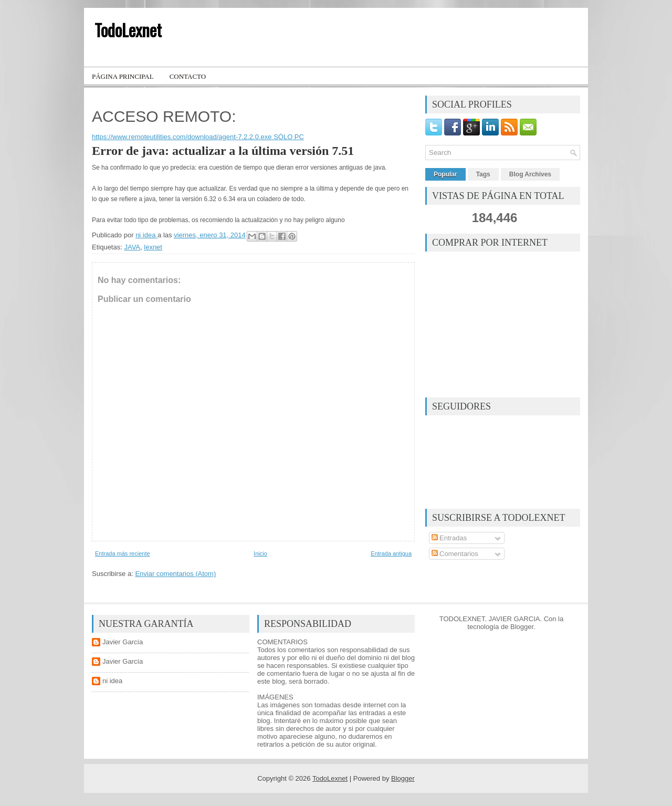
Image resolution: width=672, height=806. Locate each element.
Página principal (123, 76)
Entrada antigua (391, 553)
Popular (445, 174)
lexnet (153, 247)
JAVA (132, 247)
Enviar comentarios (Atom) (175, 574)
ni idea (112, 681)
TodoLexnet (128, 30)
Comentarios (455, 554)
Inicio (260, 553)
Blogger (522, 627)
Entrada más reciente (123, 553)
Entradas (449, 538)
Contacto (188, 76)
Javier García (123, 642)
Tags (483, 174)
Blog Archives (530, 174)
